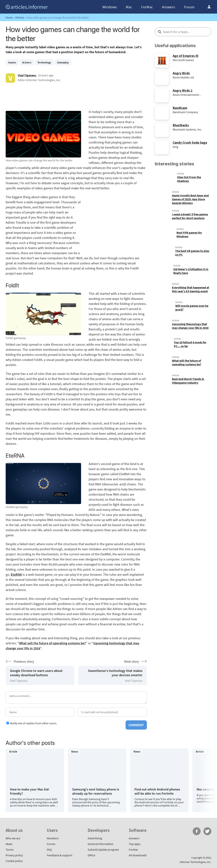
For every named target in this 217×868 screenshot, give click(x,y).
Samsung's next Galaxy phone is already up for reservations (96, 791)
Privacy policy (14, 855)
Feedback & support (59, 855)
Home (9, 17)
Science (27, 62)
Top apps (135, 844)
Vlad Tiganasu (27, 75)
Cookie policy (14, 861)
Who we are (13, 838)
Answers (168, 7)
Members (53, 838)
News (9, 844)
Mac (129, 7)
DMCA (91, 855)
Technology (44, 62)
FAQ (49, 850)
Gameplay (63, 62)
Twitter (207, 831)
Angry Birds (181, 73)
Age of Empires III (186, 56)
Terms (10, 850)
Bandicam (180, 108)
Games (12, 62)
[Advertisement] (76, 96)
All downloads (138, 855)
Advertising (95, 838)
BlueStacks (181, 125)
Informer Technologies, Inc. (196, 862)
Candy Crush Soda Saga (190, 142)
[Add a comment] (76, 698)
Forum (189, 7)
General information (101, 844)
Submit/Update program (103, 850)
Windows (110, 7)
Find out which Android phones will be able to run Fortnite (157, 791)
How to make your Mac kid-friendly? (30, 791)
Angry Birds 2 (183, 90)
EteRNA (16, 574)
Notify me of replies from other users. (34, 723)
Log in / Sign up (209, 7)
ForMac (147, 7)
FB (197, 831)
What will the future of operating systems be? (52, 643)
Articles (20, 17)
